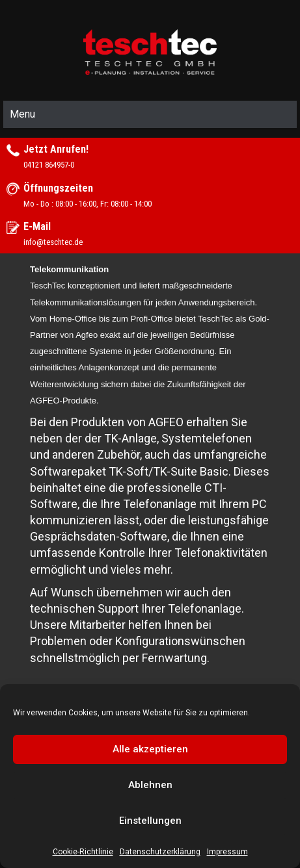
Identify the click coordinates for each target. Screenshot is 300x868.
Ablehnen (150, 785)
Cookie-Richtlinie (83, 852)
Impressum (227, 852)
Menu (22, 114)
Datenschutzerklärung (160, 852)
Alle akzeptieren (150, 749)
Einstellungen (150, 821)
